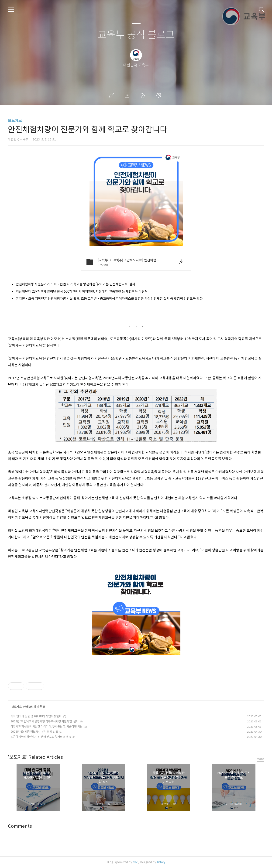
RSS (144, 95)
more (260, 759)
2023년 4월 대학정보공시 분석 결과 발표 (34, 732)
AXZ (135, 862)
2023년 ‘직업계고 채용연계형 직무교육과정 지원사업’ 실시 (44, 721)
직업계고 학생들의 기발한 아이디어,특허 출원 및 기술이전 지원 (46, 726)
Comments (20, 826)
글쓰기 (112, 95)
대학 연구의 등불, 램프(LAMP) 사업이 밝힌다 (36, 716)
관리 (160, 95)
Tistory (161, 862)
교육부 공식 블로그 (136, 35)
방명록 (128, 95)
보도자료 (15, 121)
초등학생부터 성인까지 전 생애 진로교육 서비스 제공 (41, 737)
